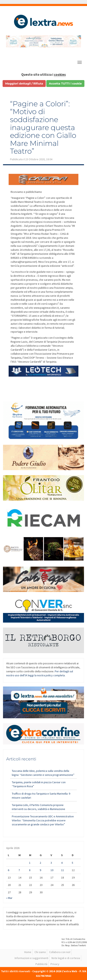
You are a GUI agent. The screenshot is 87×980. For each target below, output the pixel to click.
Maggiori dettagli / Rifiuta (24, 84)
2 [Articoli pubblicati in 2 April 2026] (40, 863)
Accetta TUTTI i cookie (65, 84)
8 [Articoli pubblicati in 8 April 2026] (30, 870)
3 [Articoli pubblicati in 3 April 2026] (51, 863)
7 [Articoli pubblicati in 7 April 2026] (19, 870)
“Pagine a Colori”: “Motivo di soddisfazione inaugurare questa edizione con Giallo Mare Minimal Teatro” (43, 127)
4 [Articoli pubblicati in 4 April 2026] (62, 863)
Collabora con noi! (60, 952)
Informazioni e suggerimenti (31, 958)
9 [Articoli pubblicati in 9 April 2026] (40, 870)
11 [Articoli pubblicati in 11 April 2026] (63, 870)
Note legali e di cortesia (66, 958)
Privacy (55, 964)
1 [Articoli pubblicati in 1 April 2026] (30, 863)
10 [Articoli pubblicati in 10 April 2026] (52, 870)
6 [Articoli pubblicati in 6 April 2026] (9, 870)
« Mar (9, 898)
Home (28, 952)
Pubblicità (41, 964)
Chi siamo (40, 952)
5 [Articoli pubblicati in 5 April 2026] (72, 863)
